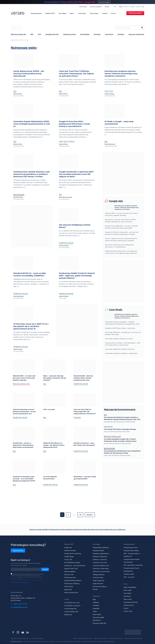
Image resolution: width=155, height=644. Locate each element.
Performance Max (70, 578)
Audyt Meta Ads (98, 584)
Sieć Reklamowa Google (72, 563)
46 (80, 515)
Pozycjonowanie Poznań (131, 568)
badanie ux (46, 641)
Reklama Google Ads (18, 34)
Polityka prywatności (116, 638)
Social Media (85, 34)
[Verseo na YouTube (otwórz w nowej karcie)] (23, 632)
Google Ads (68, 548)
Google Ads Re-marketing (73, 554)
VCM (39, 34)
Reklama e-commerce (100, 560)
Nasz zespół (94, 13)
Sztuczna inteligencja (136, 34)
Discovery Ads (69, 575)
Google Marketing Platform (73, 581)
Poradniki (96, 605)
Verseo (41, 638)
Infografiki (96, 608)
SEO (32, 34)
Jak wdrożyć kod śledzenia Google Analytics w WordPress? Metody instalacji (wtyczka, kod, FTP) (122, 418)
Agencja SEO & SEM (17, 40)
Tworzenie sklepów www (101, 566)
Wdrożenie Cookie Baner (101, 569)
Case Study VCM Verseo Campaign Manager (120, 429)
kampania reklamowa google (106, 641)
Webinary (96, 602)
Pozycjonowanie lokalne (131, 551)
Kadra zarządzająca (130, 587)
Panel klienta (82, 7)
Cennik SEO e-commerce (72, 606)
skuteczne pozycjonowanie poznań (33, 641)
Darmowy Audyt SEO (96, 7)
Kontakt (107, 7)
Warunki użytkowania (101, 638)
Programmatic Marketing (101, 548)
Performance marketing (72, 584)
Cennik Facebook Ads (71, 612)
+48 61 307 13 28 (127, 7)
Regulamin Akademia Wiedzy (134, 638)
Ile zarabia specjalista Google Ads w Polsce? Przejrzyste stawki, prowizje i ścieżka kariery (120, 440)
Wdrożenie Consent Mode (101, 572)
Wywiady (97, 34)
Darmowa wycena (135, 13)
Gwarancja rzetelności (131, 602)
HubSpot (121, 34)
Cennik (104, 13)
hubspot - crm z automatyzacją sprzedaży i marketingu (66, 641)
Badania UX (68, 615)
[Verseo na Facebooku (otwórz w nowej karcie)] (13, 632)
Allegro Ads (68, 590)
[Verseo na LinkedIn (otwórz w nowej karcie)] (28, 632)
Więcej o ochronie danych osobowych (20, 582)
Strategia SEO (128, 571)
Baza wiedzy (97, 614)
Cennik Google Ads (70, 609)
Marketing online (70, 34)
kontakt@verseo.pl (20, 607)
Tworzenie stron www (100, 563)
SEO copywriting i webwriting (133, 565)
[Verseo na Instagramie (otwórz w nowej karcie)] (18, 632)
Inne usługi (62, 13)
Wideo (95, 611)
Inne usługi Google (67, 141)
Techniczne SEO (129, 574)
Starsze (90, 515)
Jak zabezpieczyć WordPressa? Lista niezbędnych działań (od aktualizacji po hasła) (122, 452)
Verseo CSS (68, 560)
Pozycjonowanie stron (131, 548)
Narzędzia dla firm (52, 34)
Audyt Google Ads (99, 581)
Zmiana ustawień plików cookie (82, 638)
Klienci (72, 13)
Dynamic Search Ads (71, 569)
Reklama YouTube (70, 551)
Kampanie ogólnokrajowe (101, 554)
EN (114, 7)
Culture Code (128, 611)
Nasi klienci (127, 596)
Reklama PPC (50, 13)
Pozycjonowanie (36, 13)
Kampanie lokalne (98, 551)
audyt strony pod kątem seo (89, 641)
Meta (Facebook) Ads (71, 593)
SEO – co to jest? (129, 577)
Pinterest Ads (69, 587)
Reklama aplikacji (70, 572)
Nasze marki (128, 599)
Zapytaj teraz (18, 551)
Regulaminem (14, 577)
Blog (94, 599)
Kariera (126, 608)
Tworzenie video (98, 578)
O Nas (113, 13)
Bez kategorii (109, 448)
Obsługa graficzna (99, 575)
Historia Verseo (129, 605)
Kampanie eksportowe (100, 557)
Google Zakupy (69, 557)
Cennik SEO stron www (72, 603)
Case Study (82, 13)
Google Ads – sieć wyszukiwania (75, 566)
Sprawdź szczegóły (104, 2)
